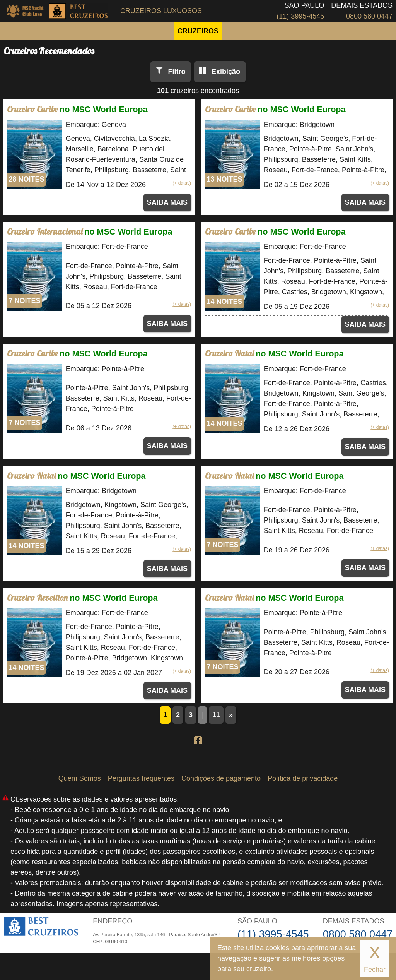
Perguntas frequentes (141, 778)
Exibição (226, 72)
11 (216, 715)
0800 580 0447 (369, 16)
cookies (277, 948)
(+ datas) (182, 183)
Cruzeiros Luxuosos (161, 11)
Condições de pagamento (221, 778)
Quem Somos (80, 778)
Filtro (177, 72)
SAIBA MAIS (167, 202)
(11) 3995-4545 (300, 16)
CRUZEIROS (198, 31)
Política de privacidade (303, 778)
